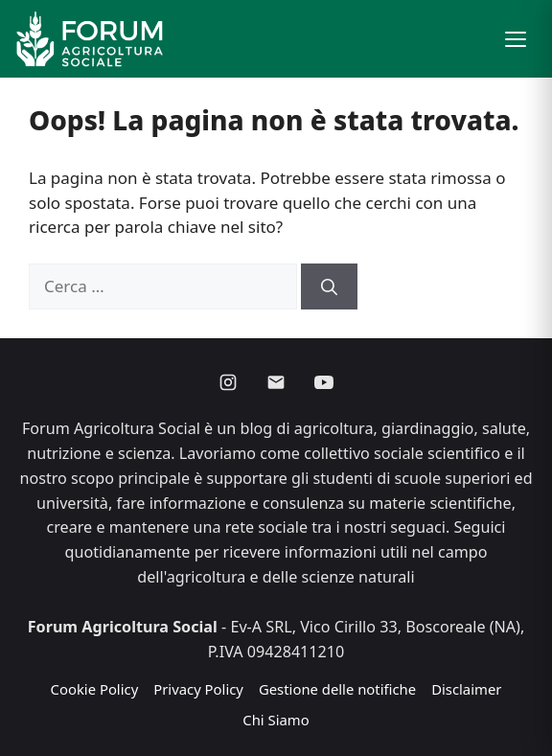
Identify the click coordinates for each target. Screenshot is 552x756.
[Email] (276, 382)
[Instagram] (228, 382)
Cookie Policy (95, 689)
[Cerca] (329, 286)
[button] (516, 39)
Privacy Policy (198, 689)
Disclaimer (466, 689)
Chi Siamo (276, 720)
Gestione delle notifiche (337, 689)
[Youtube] (324, 382)
